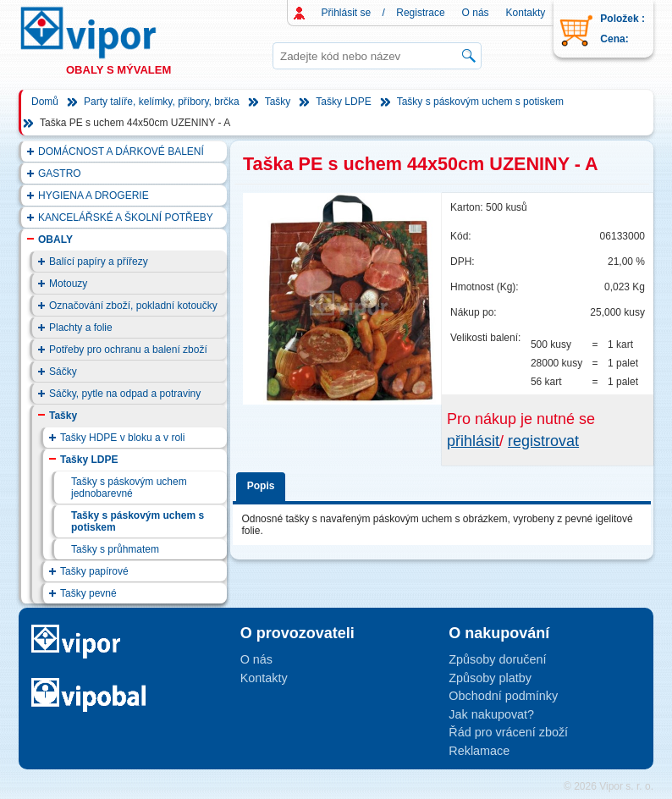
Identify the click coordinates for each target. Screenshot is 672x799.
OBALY (55, 240)
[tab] (264, 484)
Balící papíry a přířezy (99, 262)
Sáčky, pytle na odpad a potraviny (125, 394)
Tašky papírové (94, 571)
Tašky (278, 102)
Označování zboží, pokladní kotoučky (133, 306)
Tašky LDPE (343, 102)
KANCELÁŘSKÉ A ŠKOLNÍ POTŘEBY (126, 218)
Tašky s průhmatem (115, 549)
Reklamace (479, 751)
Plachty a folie (81, 328)
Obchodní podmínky (503, 696)
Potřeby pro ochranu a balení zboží (128, 350)
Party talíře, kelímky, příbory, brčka (162, 102)
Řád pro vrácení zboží (508, 732)
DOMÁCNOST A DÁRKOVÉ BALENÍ (121, 152)
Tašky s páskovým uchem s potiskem (480, 102)
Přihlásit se (347, 13)
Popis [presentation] (261, 486)
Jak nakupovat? (491, 714)
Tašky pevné (88, 593)
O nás (476, 13)
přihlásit (473, 441)
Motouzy (68, 284)
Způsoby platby (490, 678)
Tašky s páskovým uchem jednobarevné (129, 488)
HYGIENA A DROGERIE (94, 196)
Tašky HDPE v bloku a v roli (122, 438)
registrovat (543, 441)
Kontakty (526, 13)
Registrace (420, 13)
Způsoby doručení (497, 659)
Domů (45, 102)
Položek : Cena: (622, 29)
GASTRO (60, 174)
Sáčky (63, 372)
